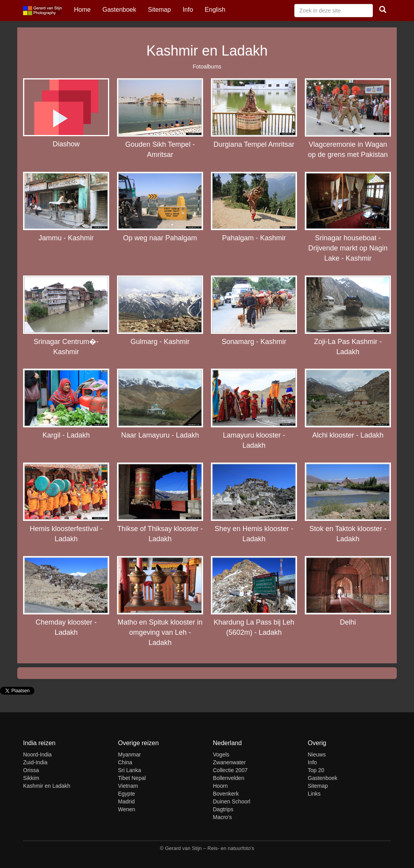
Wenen (127, 809)
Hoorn (220, 786)
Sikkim (31, 778)
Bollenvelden (229, 778)
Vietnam (128, 786)
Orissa (31, 770)
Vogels (221, 755)
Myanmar (130, 755)
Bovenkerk (226, 794)
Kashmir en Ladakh (47, 786)
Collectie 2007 (230, 770)
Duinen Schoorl (232, 801)
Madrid (127, 801)
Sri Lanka (130, 770)
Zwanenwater (229, 762)
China (125, 762)
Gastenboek (119, 10)
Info (188, 10)
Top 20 (316, 770)
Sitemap (159, 10)
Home (82, 10)
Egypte (127, 794)
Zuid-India (35, 762)
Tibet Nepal (132, 778)
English (215, 10)
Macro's (222, 817)
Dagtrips (223, 809)
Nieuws (317, 755)
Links (314, 794)
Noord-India (37, 755)
